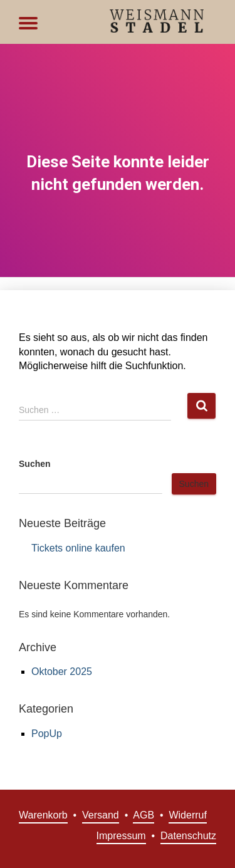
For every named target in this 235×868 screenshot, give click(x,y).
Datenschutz (188, 836)
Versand (101, 815)
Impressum (121, 836)
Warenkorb (43, 815)
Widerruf (187, 815)
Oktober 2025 (62, 672)
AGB (144, 815)
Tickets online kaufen (78, 548)
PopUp (47, 734)
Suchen (35, 464)
